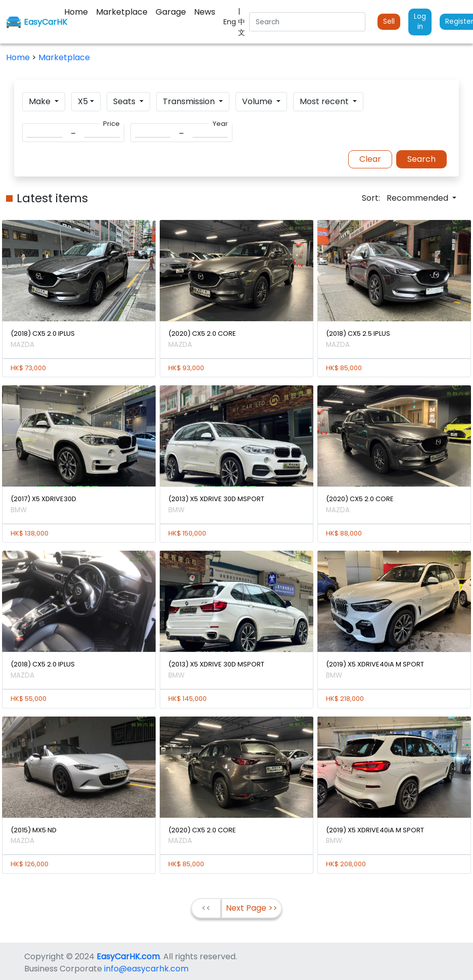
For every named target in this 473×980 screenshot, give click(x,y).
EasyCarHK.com (128, 956)
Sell (389, 21)
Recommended (418, 198)
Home (19, 57)
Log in (420, 21)
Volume (258, 101)
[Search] (307, 22)
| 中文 (242, 22)
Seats (125, 101)
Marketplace (64, 57)
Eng (231, 22)
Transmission (190, 101)
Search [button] (421, 159)
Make (41, 101)
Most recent (325, 101)
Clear (370, 159)
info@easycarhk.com (146, 969)
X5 (83, 101)
